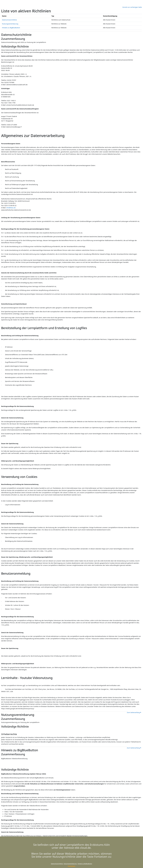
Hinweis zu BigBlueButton (85, 864)
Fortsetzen (72, 866)
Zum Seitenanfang (134, 712)
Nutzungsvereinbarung (70, 864)
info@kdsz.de (11, 208)
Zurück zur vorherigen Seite (132, 7)
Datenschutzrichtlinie (57, 864)
